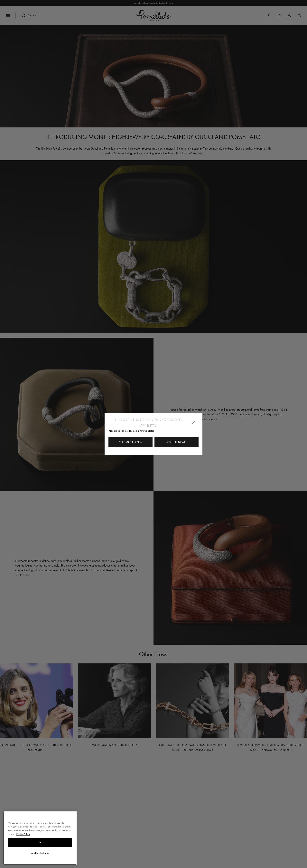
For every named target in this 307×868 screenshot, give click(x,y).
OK (40, 843)
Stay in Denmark (177, 442)
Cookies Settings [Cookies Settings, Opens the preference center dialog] (40, 853)
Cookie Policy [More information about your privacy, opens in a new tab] (23, 834)
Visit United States (130, 442)
